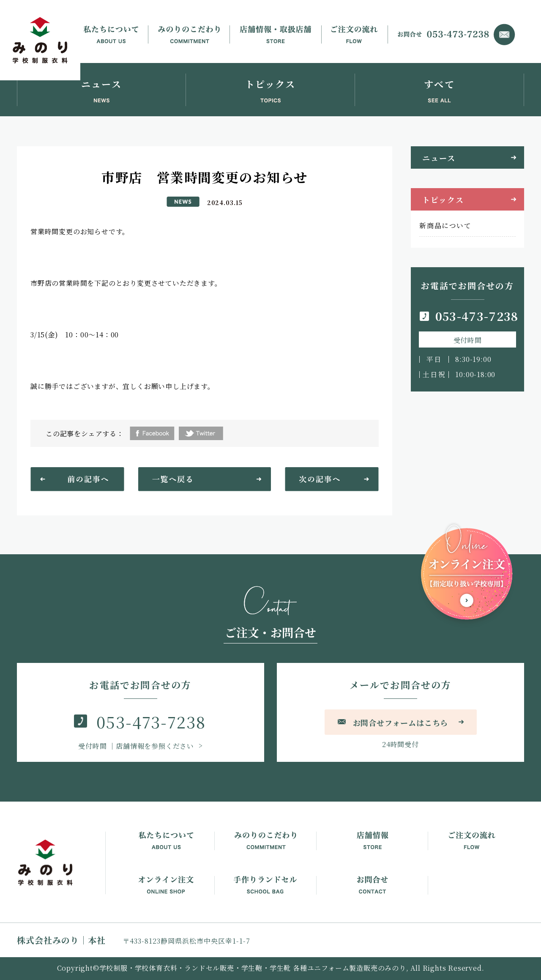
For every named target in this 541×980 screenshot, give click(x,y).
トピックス (443, 200)
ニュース (439, 158)
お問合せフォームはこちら (401, 723)
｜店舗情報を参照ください (137, 746)
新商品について (445, 226)
